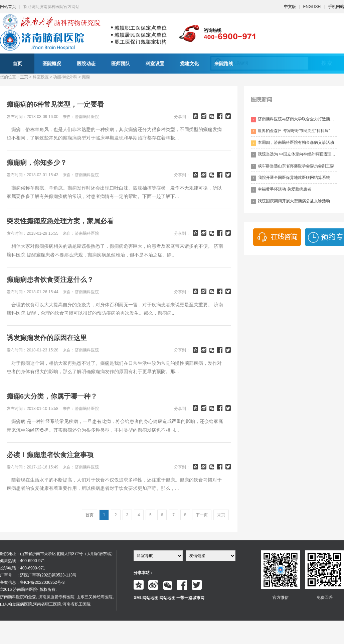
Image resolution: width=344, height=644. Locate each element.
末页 (221, 515)
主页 (24, 77)
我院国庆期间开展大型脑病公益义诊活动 (290, 201)
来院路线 (224, 64)
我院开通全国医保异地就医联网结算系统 (290, 178)
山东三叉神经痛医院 (95, 597)
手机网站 (336, 7)
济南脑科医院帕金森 (18, 597)
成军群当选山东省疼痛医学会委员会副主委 (292, 166)
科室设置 (155, 64)
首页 (17, 64)
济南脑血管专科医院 (56, 597)
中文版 (290, 7)
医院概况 (52, 64)
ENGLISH (312, 7)
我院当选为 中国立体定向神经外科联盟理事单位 (294, 155)
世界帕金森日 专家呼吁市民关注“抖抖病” (290, 131)
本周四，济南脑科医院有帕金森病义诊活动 (292, 143)
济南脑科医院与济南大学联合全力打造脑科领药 (294, 120)
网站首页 (8, 7)
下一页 (202, 515)
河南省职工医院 (47, 604)
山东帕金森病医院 (16, 604)
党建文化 (189, 64)
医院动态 (86, 64)
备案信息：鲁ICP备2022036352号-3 (32, 582)
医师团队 (121, 64)
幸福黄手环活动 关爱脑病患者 (281, 190)
